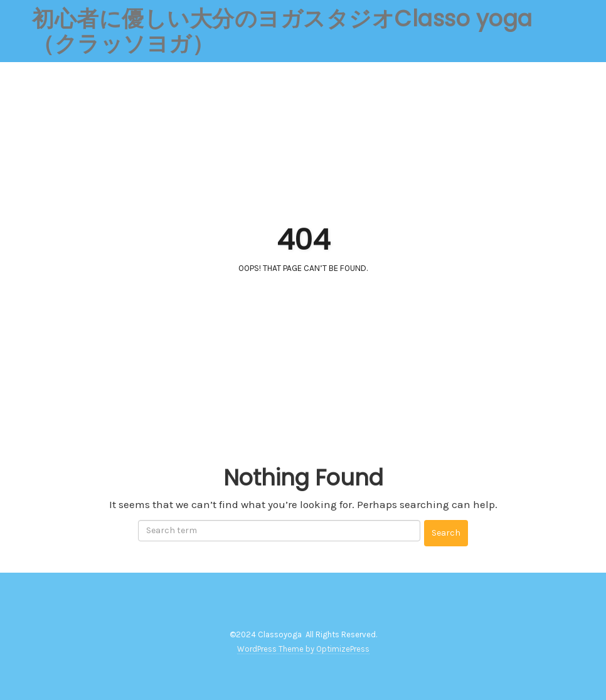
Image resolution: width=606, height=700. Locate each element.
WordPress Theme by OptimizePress (303, 649)
